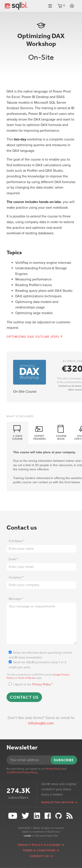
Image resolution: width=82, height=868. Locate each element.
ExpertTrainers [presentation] (39, 432)
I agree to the (31, 684)
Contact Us (39, 856)
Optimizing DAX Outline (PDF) (33, 337)
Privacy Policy (42, 684)
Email (13, 559)
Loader (28, 836)
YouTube (13, 816)
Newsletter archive (58, 802)
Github (59, 816)
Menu (50, 6)
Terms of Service (27, 678)
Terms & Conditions (39, 850)
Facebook (48, 816)
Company (16, 577)
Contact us (24, 697)
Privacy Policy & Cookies (39, 845)
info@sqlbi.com (41, 723)
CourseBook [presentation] (61, 432)
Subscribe (64, 760)
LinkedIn (38, 816)
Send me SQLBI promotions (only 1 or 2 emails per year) (38, 665)
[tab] (17, 433)
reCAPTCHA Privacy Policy (22, 772)
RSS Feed (70, 816)
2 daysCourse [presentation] (17, 432)
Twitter (26, 816)
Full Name (17, 541)
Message (16, 599)
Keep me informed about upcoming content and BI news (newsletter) (40, 655)
